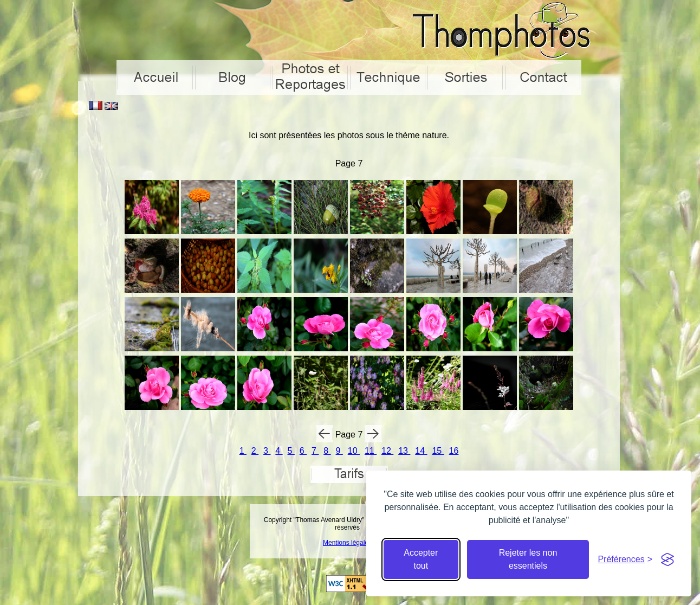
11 (371, 451)
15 (438, 451)
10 (354, 451)
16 (454, 451)
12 (387, 451)
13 (404, 451)
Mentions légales (347, 543)
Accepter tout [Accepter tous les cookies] (421, 559)
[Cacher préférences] (625, 559)
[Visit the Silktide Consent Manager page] (667, 559)
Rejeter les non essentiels (528, 559)
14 (421, 451)
